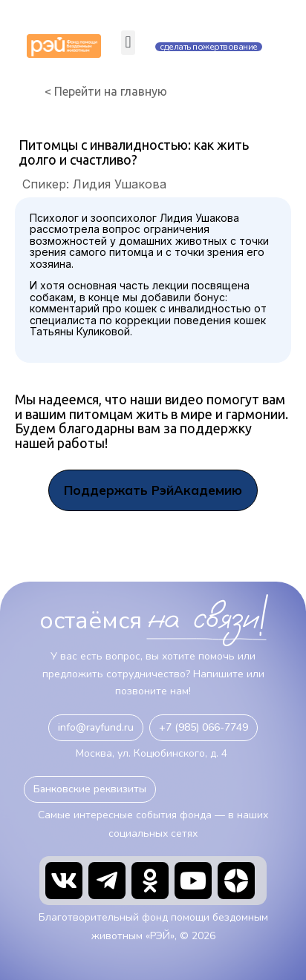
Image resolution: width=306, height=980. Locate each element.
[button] (128, 43)
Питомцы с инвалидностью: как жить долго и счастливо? (134, 152)
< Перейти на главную (106, 92)
